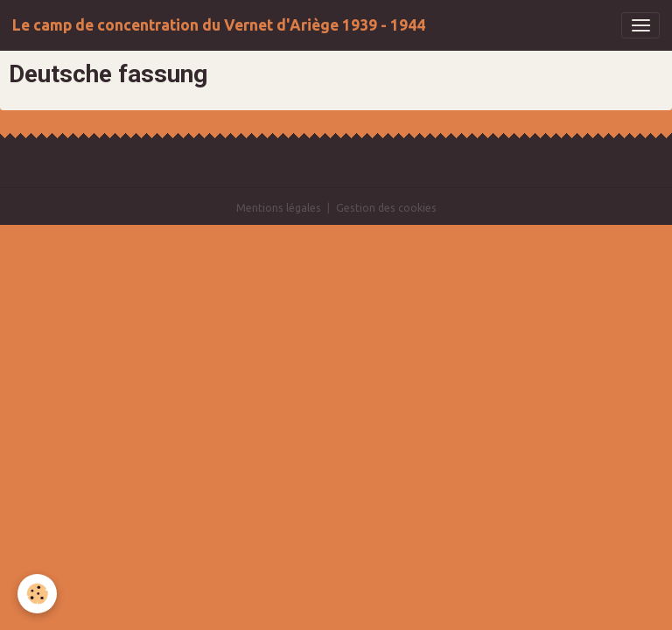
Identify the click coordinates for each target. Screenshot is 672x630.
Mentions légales (279, 208)
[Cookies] (37, 594)
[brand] (219, 25)
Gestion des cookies (386, 208)
